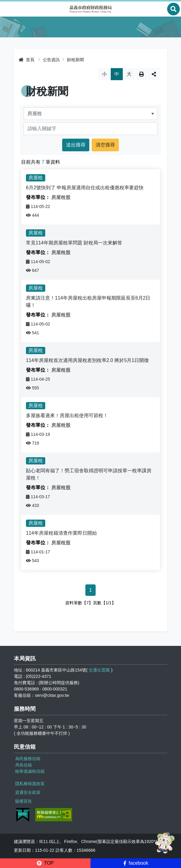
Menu (8, 9)
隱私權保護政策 (30, 784)
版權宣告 (24, 801)
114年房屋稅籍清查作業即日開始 (61, 533)
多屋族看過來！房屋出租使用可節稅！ (67, 415)
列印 (141, 74)
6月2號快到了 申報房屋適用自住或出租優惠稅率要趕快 (85, 188)
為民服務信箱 (28, 759)
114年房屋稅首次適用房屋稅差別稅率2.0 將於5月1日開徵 (87, 360)
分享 (154, 74)
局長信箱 (24, 765)
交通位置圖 (99, 670)
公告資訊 (51, 60)
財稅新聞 (75, 60)
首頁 (27, 60)
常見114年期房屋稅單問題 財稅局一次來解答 (74, 243)
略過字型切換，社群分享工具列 (91, 68)
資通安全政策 (28, 792)
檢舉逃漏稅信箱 (30, 771)
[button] (45, 863)
